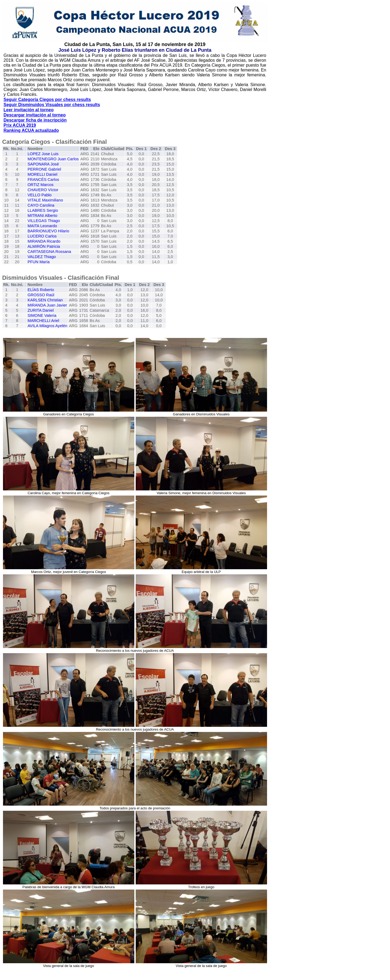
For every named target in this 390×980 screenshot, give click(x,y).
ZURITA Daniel (41, 310)
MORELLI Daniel (43, 174)
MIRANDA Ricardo (44, 241)
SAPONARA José (43, 164)
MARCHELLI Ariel (43, 321)
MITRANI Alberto (43, 216)
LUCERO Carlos (42, 236)
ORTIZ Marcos (41, 185)
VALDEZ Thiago (42, 257)
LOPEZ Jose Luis (43, 154)
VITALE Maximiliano (45, 200)
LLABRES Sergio (43, 210)
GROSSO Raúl (41, 295)
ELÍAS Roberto (41, 290)
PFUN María (39, 262)
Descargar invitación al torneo (35, 115)
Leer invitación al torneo (29, 110)
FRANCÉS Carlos (43, 180)
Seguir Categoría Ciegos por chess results (47, 100)
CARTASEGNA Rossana (49, 252)
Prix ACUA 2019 (20, 125)
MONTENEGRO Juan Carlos (53, 159)
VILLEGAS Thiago (44, 221)
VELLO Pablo (40, 195)
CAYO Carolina (41, 205)
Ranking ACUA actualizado (31, 130)
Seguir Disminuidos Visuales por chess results (52, 105)
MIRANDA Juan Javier (47, 305)
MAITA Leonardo (42, 226)
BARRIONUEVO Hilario (48, 231)
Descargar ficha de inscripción (35, 120)
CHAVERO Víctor (43, 190)
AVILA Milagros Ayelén (48, 326)
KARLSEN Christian (45, 300)
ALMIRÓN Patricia (44, 246)
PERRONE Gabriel (44, 169)
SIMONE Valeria (42, 315)
